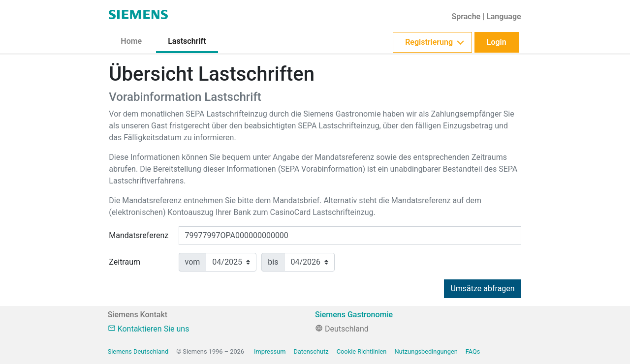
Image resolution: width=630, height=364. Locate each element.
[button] (486, 17)
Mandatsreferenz (139, 235)
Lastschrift (187, 41)
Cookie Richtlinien (362, 351)
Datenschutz (311, 351)
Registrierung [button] (429, 42)
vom (193, 262)
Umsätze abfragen (482, 288)
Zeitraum (125, 262)
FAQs (473, 351)
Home (131, 41)
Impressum (270, 351)
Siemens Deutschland (138, 351)
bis (273, 262)
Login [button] (497, 42)
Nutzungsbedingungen (426, 351)
